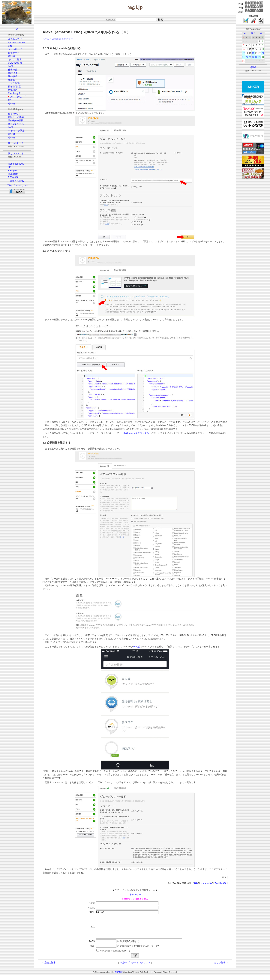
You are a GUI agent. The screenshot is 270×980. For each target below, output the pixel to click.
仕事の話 (13, 70)
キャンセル (135, 894)
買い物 (11, 56)
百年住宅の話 (15, 86)
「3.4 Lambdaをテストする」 (136, 433)
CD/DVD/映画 (15, 63)
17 (243, 53)
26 (250, 57)
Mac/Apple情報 (16, 120)
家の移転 (13, 76)
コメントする (206, 883)
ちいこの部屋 (15, 59)
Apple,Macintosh (16, 43)
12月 (253, 33)
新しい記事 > (221, 967)
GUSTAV (119, 977)
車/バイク (13, 73)
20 (253, 53)
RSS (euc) (13, 171)
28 (256, 57)
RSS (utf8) (13, 177)
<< (245, 33)
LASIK (11, 66)
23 (263, 53)
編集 (196, 883)
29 (260, 57)
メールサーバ (15, 49)
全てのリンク (15, 114)
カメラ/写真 (14, 83)
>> (261, 33)
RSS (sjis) (13, 174)
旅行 (10, 100)
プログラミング (18, 97)
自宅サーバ (14, 53)
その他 (11, 103)
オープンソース (16, 124)
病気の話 (13, 90)
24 (243, 57)
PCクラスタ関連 (16, 131)
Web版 (136, 647)
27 (253, 57)
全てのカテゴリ (16, 39)
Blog (10, 46)
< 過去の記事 (49, 967)
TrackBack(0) (220, 883)
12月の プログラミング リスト (135, 967)
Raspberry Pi (15, 93)
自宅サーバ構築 (16, 117)
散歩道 (11, 80)
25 (247, 57)
